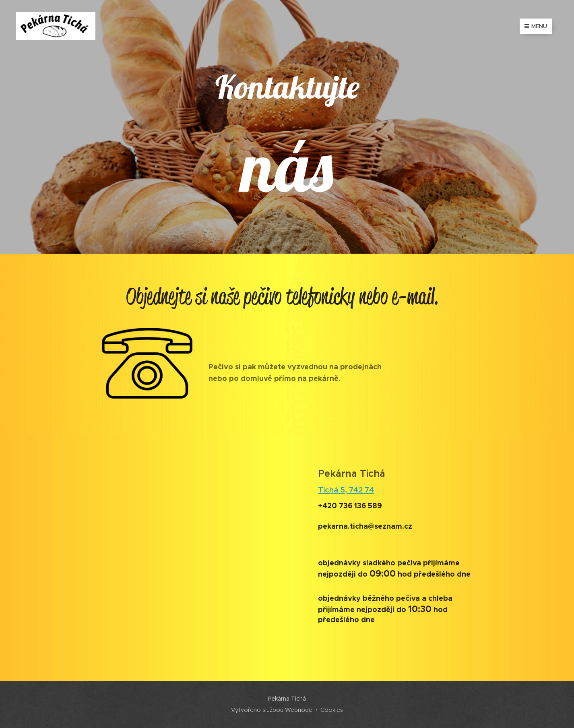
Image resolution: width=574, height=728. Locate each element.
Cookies (332, 710)
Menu (536, 26)
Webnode (299, 710)
